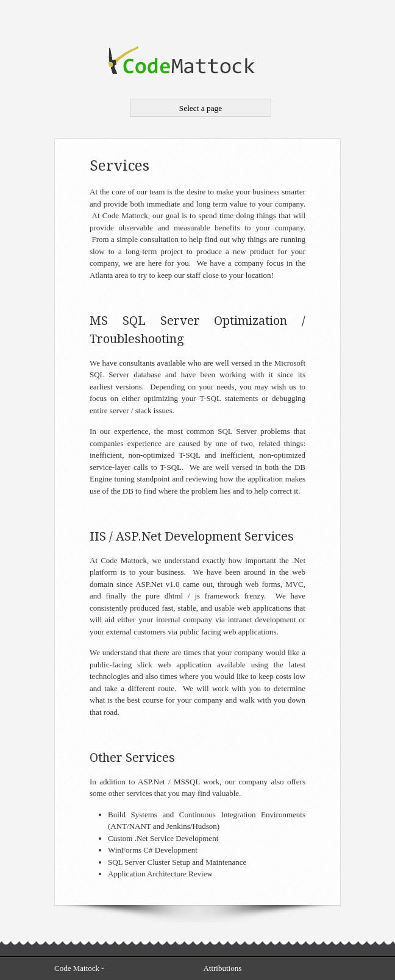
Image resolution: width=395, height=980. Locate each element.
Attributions (222, 968)
